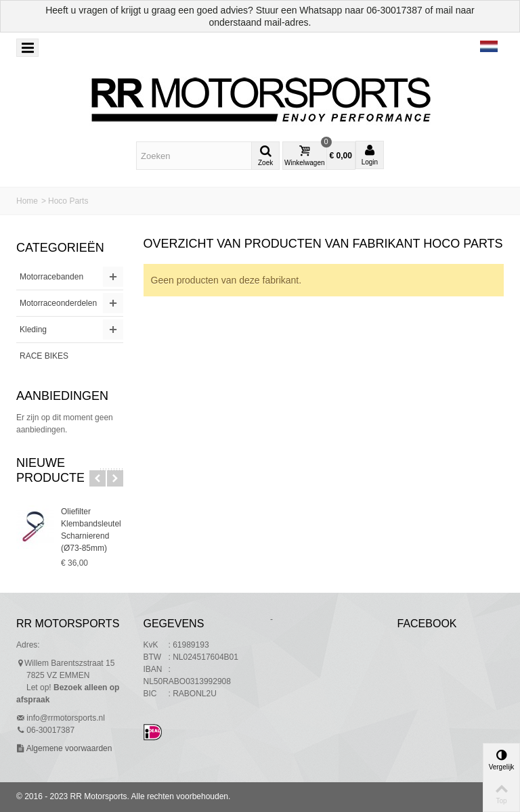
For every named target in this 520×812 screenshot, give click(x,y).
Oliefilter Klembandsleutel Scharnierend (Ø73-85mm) (91, 530)
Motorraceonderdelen (58, 303)
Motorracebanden (51, 277)
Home (27, 201)
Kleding (33, 330)
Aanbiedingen (62, 396)
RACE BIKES (44, 356)
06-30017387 (394, 10)
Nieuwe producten (55, 470)
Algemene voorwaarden (68, 748)
